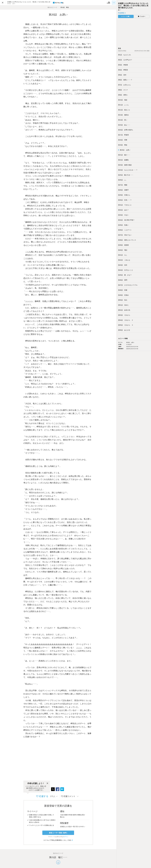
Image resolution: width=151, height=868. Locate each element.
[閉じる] (47, 783)
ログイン (66, 837)
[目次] (114, 3)
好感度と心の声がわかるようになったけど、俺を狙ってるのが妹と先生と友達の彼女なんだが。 (133, 5)
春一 (120, 10)
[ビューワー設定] (109, 3)
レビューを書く (126, 16)
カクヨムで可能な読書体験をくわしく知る (58, 840)
